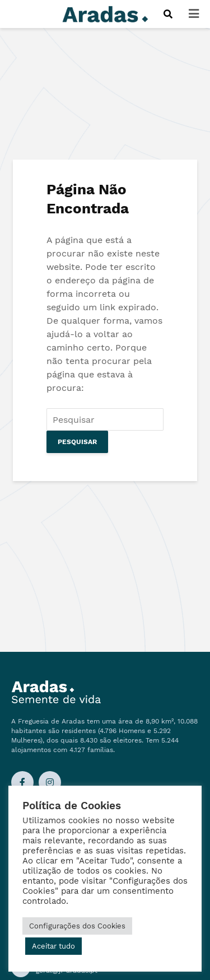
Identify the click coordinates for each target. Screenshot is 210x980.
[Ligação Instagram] (50, 782)
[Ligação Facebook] (22, 782)
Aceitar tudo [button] (53, 946)
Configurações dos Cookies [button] (77, 926)
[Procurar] (168, 14)
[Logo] (105, 13)
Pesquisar (77, 442)
